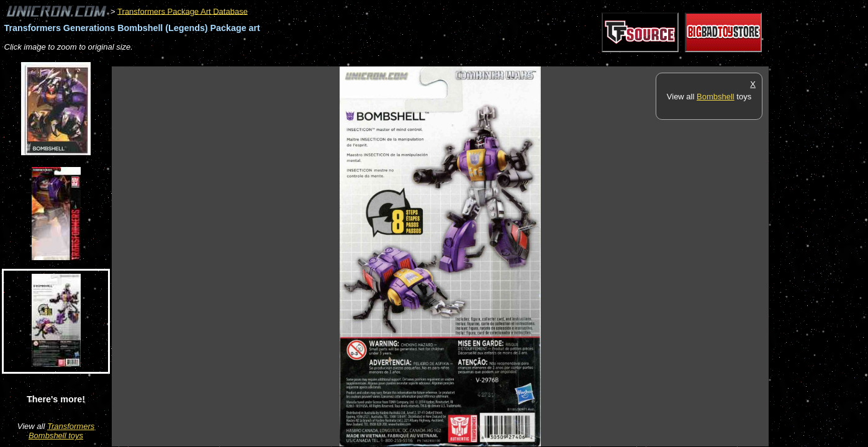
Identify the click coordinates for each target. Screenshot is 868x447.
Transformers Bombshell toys (61, 431)
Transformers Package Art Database (183, 11)
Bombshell (716, 97)
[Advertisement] (338, 60)
